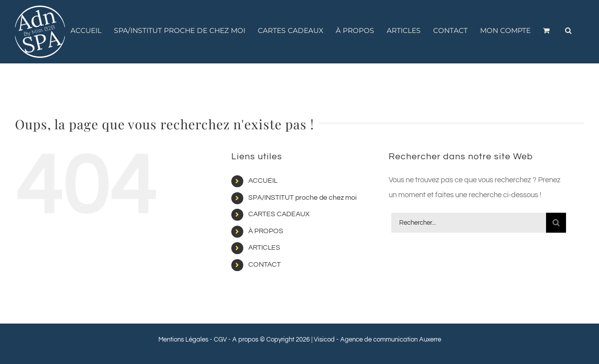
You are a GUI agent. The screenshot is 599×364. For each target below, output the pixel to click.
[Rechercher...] (469, 223)
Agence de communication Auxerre (391, 340)
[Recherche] (556, 223)
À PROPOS (266, 231)
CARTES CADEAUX (279, 214)
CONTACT (265, 265)
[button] (568, 30)
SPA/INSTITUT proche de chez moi (302, 198)
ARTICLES (264, 248)
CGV (220, 340)
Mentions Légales (183, 340)
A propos (245, 340)
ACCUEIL (263, 181)
